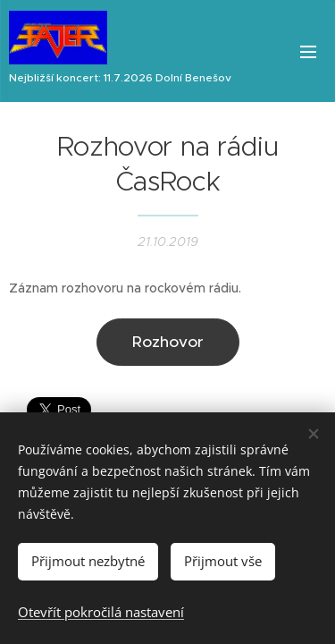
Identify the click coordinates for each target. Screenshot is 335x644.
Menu (308, 52)
